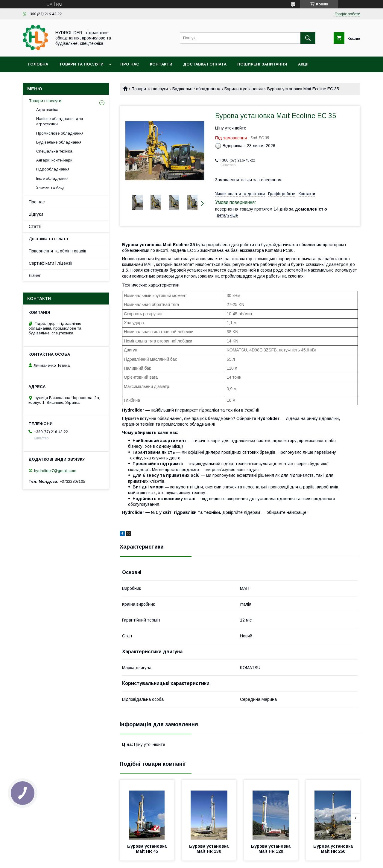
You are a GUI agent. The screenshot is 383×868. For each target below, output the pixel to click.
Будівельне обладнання (196, 89)
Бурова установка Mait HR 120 (271, 849)
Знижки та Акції (51, 187)
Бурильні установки (244, 89)
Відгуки (36, 214)
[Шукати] (308, 38)
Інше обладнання (52, 178)
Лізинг (35, 275)
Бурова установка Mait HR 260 (334, 849)
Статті (35, 226)
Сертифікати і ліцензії (51, 263)
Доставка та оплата (48, 239)
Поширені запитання (262, 64)
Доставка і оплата (205, 64)
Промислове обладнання (60, 133)
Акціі (303, 64)
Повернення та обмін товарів (57, 251)
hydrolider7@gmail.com (55, 470)
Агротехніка (47, 110)
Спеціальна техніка (54, 151)
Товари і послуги (45, 101)
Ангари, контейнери (54, 160)
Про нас (130, 64)
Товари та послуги (81, 64)
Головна (38, 64)
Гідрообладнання (53, 169)
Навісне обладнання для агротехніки (60, 121)
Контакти (161, 64)
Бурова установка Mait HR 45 (148, 849)
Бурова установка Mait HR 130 (209, 849)
